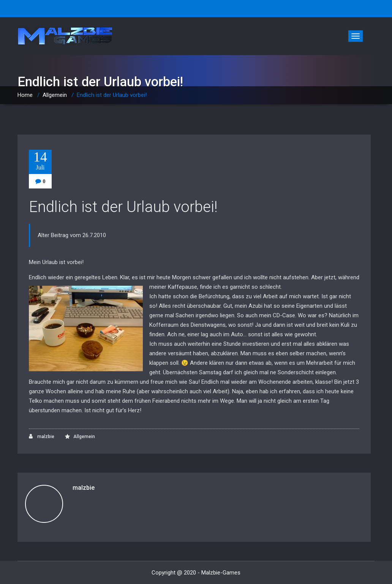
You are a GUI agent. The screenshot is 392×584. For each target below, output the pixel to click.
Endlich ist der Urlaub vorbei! (123, 207)
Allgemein (55, 95)
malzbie (42, 436)
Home (25, 95)
